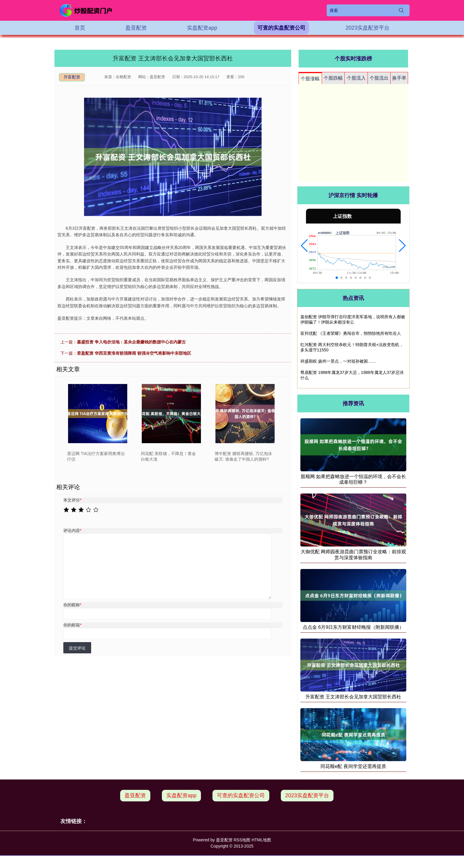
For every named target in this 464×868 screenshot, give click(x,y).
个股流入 (356, 78)
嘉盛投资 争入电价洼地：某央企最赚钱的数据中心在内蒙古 (131, 342)
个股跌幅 (333, 78)
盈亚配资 (136, 28)
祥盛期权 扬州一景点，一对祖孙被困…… (338, 361)
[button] (304, 246)
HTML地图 (261, 840)
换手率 (399, 78)
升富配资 (72, 77)
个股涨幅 (310, 79)
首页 (80, 28)
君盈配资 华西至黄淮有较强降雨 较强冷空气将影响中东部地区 (134, 353)
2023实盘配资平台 (368, 28)
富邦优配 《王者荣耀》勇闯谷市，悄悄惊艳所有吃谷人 (351, 333)
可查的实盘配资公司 (281, 28)
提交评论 (77, 648)
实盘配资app (202, 28)
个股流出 (379, 78)
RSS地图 (242, 840)
